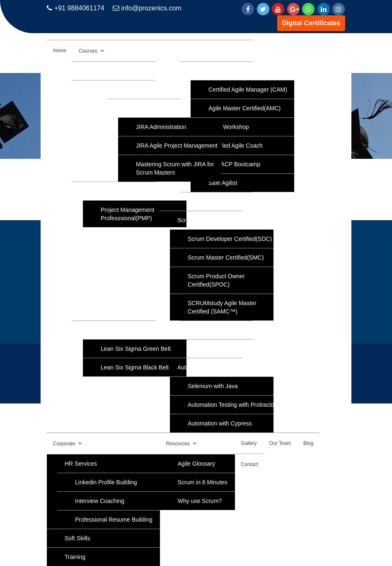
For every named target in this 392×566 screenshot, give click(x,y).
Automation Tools (200, 367)
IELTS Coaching (219, 202)
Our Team (280, 443)
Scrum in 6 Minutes (203, 482)
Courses (88, 51)
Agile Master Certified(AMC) (244, 108)
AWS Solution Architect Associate (133, 71)
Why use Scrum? (200, 501)
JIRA (132, 108)
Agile (204, 71)
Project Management (117, 191)
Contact (250, 464)
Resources (178, 444)
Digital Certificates (311, 23)
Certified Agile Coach (236, 146)
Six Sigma (103, 330)
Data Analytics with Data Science (133, 90)
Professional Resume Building (114, 520)
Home (60, 51)
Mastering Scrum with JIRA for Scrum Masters (175, 168)
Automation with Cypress (220, 423)
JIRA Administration (161, 127)
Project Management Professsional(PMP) (127, 214)
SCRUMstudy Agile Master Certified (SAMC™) (222, 307)
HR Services (81, 464)
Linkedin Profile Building (106, 482)
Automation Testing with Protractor (232, 405)
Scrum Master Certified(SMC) (226, 257)
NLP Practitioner (219, 349)
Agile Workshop (229, 127)
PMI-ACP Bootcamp (234, 164)
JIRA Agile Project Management (177, 146)
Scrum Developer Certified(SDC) (230, 239)
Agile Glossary (196, 464)
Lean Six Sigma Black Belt (135, 367)
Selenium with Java (213, 386)
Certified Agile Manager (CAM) (248, 90)
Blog (308, 443)
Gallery (249, 443)
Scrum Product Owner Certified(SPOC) (216, 280)
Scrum (186, 220)
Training (75, 557)
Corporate (64, 444)
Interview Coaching (100, 501)
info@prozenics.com (147, 8)
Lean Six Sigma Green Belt (136, 349)
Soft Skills (77, 538)
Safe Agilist (223, 183)
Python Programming (225, 330)
